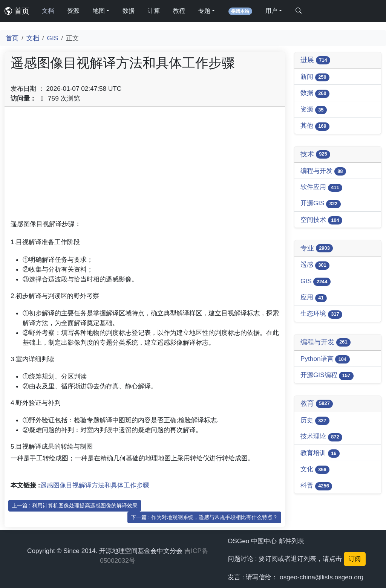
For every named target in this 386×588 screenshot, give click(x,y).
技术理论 (321, 437)
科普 (316, 486)
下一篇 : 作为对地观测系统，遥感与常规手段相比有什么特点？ (204, 517)
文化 (315, 470)
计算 (154, 11)
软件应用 (321, 187)
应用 (314, 298)
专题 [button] (204, 11)
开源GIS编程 (327, 375)
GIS (53, 38)
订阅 (355, 559)
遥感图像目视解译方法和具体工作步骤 (95, 485)
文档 (48, 11)
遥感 (315, 265)
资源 (73, 11)
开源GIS (321, 204)
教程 (179, 11)
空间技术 (321, 220)
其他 (315, 126)
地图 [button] (99, 11)
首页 (17, 11)
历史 (315, 421)
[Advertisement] (145, 165)
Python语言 (325, 359)
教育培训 (320, 453)
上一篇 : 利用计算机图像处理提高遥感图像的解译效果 (75, 506)
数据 (129, 11)
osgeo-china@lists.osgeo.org (322, 577)
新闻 (315, 77)
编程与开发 (323, 171)
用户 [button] (271, 11)
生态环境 (321, 314)
